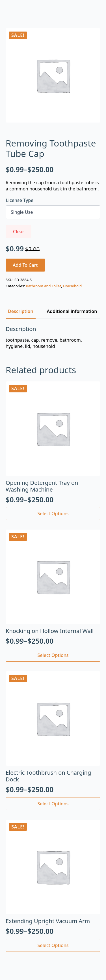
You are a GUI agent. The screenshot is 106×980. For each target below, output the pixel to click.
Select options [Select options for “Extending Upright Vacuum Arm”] (53, 945)
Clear (19, 232)
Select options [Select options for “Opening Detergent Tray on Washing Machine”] (53, 514)
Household (72, 286)
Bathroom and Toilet (43, 286)
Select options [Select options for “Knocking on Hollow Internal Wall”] (53, 655)
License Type (20, 200)
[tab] (21, 311)
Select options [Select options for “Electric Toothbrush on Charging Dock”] (53, 804)
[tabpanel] (53, 338)
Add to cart (25, 265)
